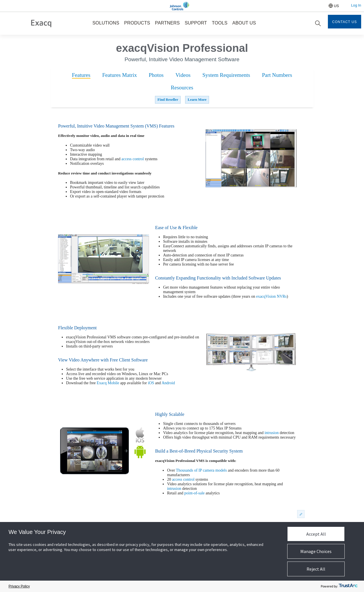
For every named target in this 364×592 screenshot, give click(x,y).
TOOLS (220, 23)
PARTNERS (167, 23)
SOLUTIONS (106, 23)
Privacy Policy (19, 586)
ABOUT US (244, 23)
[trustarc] (348, 586)
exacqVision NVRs (272, 296)
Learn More (197, 100)
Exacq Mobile (108, 383)
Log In (356, 5)
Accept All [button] (316, 534)
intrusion (272, 433)
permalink (300, 514)
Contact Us (345, 22)
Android (168, 383)
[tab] (81, 75)
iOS (151, 383)
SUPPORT (196, 23)
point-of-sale (195, 493)
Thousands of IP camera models (201, 470)
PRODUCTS (137, 23)
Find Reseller (168, 100)
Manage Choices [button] (316, 551)
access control (133, 159)
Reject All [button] (316, 569)
